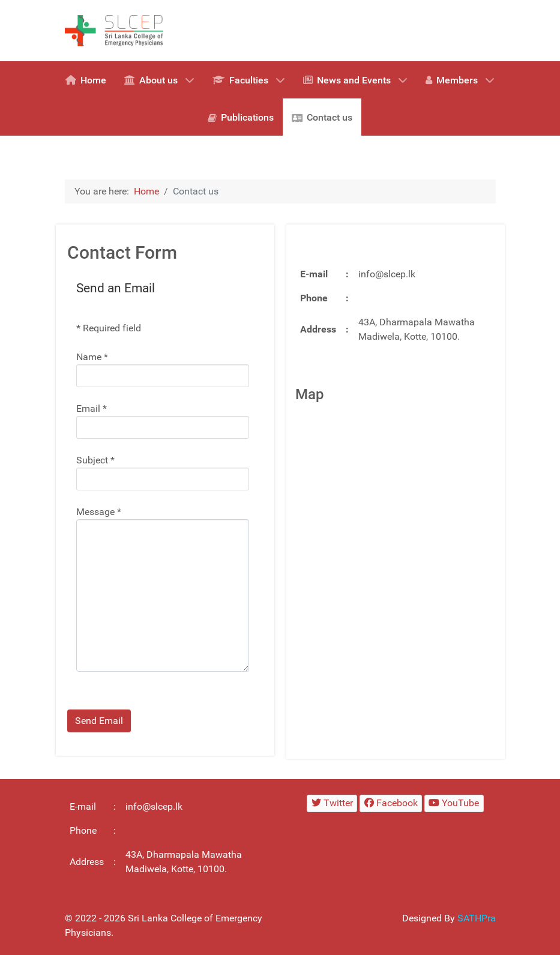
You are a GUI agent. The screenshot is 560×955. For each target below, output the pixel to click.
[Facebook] (391, 803)
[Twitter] (332, 803)
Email (92, 408)
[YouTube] (454, 803)
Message (99, 512)
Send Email (99, 721)
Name (92, 357)
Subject (95, 460)
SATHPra (477, 918)
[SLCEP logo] (119, 30)
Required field (109, 328)
